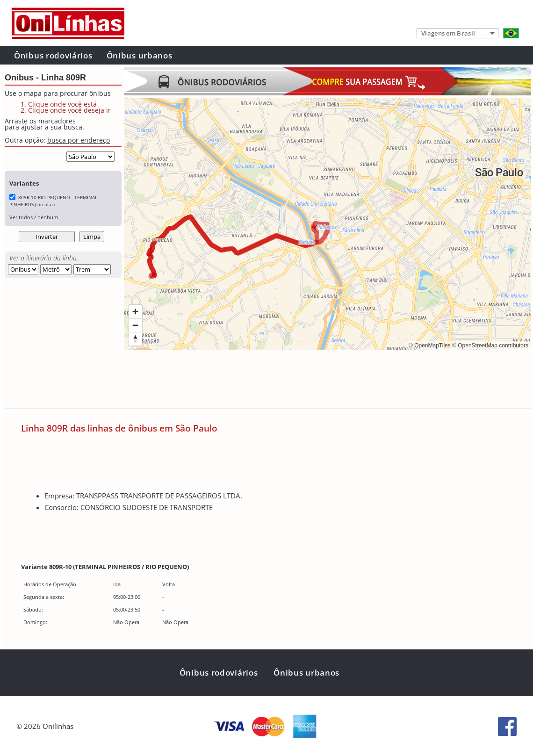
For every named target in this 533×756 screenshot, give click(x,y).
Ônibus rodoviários (53, 55)
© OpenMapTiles (430, 346)
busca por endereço (79, 140)
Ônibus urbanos (140, 55)
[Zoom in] (135, 312)
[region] (327, 224)
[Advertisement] (294, 381)
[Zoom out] (135, 325)
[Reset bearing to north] (135, 339)
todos (26, 217)
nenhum (48, 217)
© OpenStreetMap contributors (490, 346)
